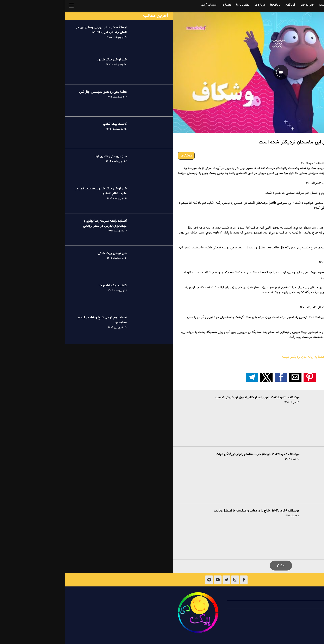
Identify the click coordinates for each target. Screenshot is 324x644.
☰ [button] (6, 6)
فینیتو (258, 5)
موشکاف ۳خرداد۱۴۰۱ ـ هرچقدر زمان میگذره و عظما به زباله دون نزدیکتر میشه (268, 357)
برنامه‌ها (210, 5)
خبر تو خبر (242, 5)
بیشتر (216, 565)
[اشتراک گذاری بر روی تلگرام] (187, 377)
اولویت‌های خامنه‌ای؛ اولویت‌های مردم (294, 362)
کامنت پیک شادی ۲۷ (48, 285)
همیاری (161, 5)
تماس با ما (178, 5)
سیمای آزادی (144, 5)
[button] (245, 377)
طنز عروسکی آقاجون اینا (46, 156)
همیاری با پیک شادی (286, 604)
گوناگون (226, 5)
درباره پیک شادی (288, 596)
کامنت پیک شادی (50, 124)
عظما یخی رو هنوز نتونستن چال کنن (38, 92)
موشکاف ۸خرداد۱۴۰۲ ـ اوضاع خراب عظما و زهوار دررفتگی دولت (193, 454)
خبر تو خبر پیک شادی (47, 60)
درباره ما (195, 5)
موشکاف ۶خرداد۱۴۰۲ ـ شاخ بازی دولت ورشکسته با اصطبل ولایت (192, 511)
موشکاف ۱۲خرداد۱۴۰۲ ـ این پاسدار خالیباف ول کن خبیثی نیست (193, 397)
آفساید (292, 5)
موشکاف (121, 156)
